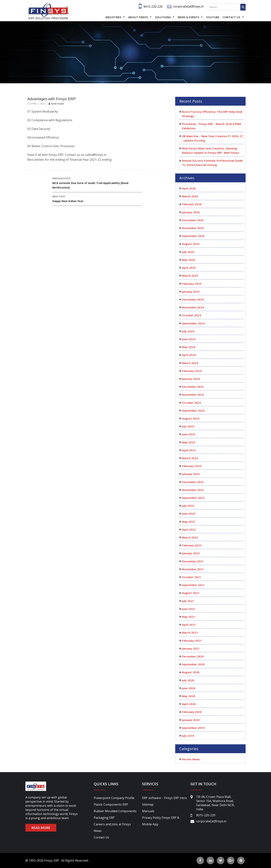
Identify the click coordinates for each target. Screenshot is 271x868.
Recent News (191, 759)
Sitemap (148, 804)
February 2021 (192, 641)
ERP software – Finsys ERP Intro (164, 798)
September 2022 (193, 498)
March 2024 (190, 363)
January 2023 (191, 474)
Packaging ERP (104, 818)
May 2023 (189, 442)
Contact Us (231, 17)
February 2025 (192, 284)
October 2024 (191, 315)
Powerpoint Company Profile (114, 798)
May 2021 (189, 617)
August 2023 (191, 418)
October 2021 (191, 577)
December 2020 (193, 656)
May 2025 (189, 260)
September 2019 (193, 728)
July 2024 (188, 331)
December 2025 (193, 220)
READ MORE (41, 828)
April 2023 (189, 450)
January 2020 (191, 720)
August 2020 (191, 672)
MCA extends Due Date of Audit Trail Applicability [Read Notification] (97, 183)
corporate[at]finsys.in (188, 6)
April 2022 (189, 529)
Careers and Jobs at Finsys (112, 824)
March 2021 (190, 632)
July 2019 (188, 736)
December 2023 (193, 387)
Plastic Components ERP (111, 804)
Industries (113, 17)
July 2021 (188, 601)
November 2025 (193, 228)
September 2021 (193, 585)
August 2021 (191, 593)
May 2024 (189, 347)
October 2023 (191, 403)
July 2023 (188, 426)
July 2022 (188, 506)
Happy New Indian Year (97, 199)
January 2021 (191, 648)
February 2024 (192, 371)
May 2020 (189, 696)
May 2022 (189, 522)
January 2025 (191, 292)
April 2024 (189, 355)
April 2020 (189, 704)
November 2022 (193, 490)
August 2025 (191, 244)
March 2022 (190, 537)
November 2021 (193, 569)
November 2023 (193, 395)
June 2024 (189, 339)
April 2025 (189, 268)
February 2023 (192, 466)
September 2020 (193, 664)
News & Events (188, 17)
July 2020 (188, 680)
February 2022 (192, 545)
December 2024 (193, 299)
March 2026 (190, 196)
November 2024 (193, 307)
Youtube (213, 17)
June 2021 (189, 609)
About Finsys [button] (138, 17)
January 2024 (191, 379)
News (98, 831)
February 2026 (192, 204)
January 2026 (191, 212)
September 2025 (193, 236)
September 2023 (193, 411)
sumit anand (57, 104)
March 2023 (190, 458)
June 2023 (189, 434)
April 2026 (189, 188)
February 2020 (192, 712)
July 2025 (188, 252)
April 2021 (189, 625)
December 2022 (193, 482)
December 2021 (193, 561)
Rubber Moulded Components (115, 811)
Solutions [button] (163, 17)
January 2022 (191, 553)
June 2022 (189, 514)
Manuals (148, 811)
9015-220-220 (153, 7)
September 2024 (193, 323)
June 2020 (189, 688)
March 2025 (190, 276)
